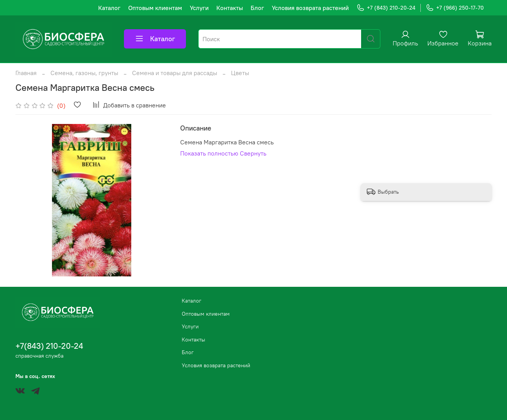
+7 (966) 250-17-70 (455, 8)
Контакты (230, 8)
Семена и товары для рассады (175, 73)
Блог (257, 8)
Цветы (240, 73)
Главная (26, 73)
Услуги (199, 8)
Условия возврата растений (310, 8)
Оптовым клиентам (155, 8)
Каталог (109, 8)
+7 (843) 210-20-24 (386, 8)
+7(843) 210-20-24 (49, 346)
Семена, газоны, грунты (84, 73)
